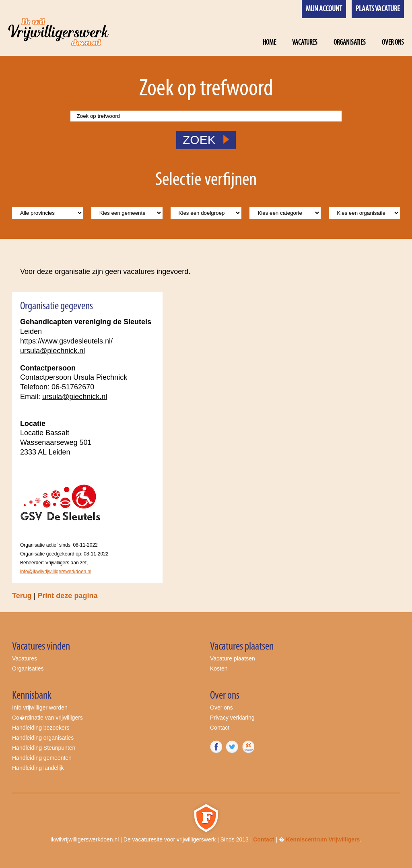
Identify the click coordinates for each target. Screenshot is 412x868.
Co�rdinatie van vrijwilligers (47, 718)
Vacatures (305, 43)
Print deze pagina (67, 596)
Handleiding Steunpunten (44, 748)
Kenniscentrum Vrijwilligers (323, 839)
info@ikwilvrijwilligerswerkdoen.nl (56, 572)
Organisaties (350, 43)
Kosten (219, 668)
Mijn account (324, 9)
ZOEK (206, 140)
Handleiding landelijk (38, 768)
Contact (220, 728)
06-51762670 (73, 387)
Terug (22, 596)
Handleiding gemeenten (42, 758)
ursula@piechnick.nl (53, 351)
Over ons (393, 43)
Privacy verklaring (232, 718)
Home (269, 43)
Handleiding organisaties (43, 738)
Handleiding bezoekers (41, 728)
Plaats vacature (378, 9)
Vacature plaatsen (233, 658)
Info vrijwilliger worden (40, 708)
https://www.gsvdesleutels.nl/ (66, 341)
